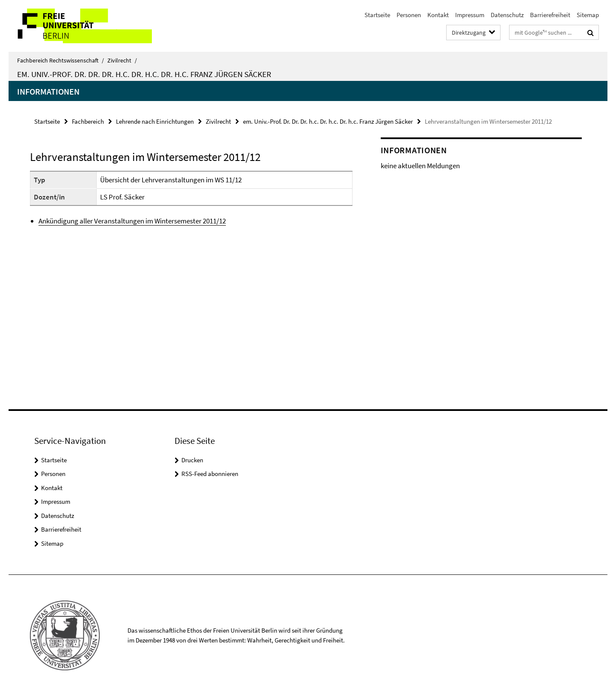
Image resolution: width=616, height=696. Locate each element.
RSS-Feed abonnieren (210, 474)
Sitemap (588, 15)
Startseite (377, 15)
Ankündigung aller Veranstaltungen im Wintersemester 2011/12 (132, 221)
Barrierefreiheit (550, 15)
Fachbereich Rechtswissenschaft (61, 60)
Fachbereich (88, 121)
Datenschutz (507, 15)
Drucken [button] (192, 460)
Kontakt (438, 15)
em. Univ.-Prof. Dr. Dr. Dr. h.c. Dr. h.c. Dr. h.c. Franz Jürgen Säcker (144, 74)
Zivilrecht (122, 60)
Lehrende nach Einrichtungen (155, 121)
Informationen (48, 91)
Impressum (470, 15)
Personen (409, 15)
